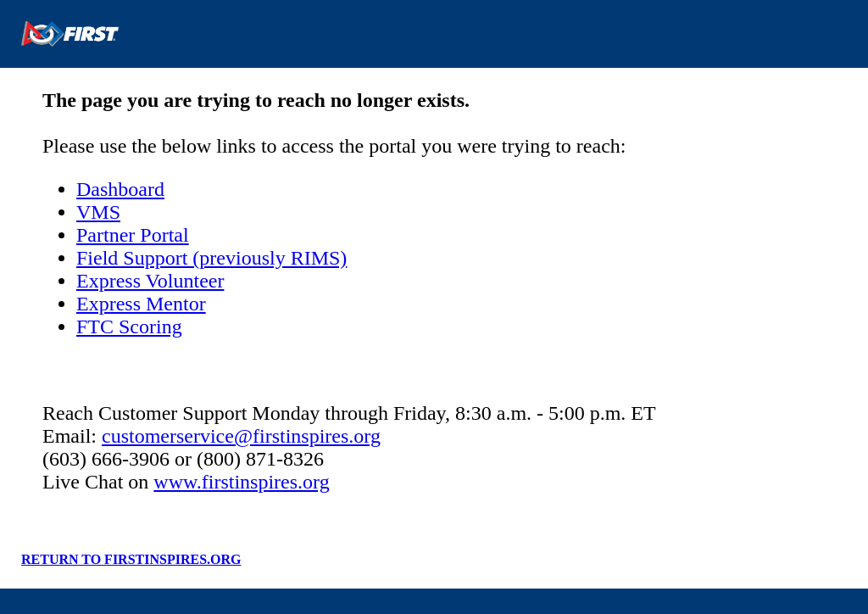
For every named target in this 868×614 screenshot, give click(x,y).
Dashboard (120, 189)
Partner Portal (133, 235)
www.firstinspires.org (241, 482)
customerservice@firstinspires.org (241, 436)
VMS (98, 212)
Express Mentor (141, 304)
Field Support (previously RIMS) (211, 258)
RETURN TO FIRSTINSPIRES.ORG (131, 559)
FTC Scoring (129, 327)
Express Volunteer (150, 281)
